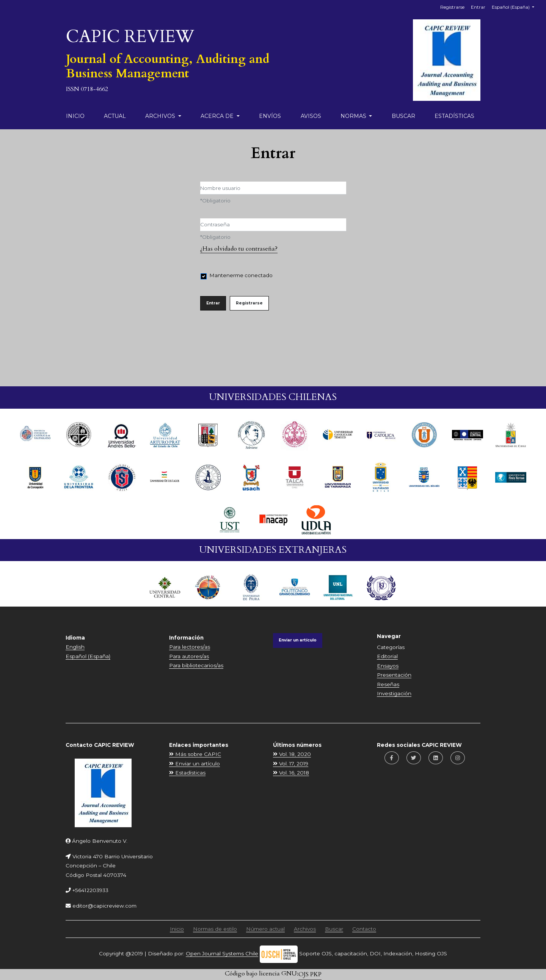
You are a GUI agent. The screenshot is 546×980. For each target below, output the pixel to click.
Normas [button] (354, 116)
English (75, 647)
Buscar (403, 116)
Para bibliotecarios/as (196, 665)
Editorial (387, 656)
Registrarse (452, 7)
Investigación (394, 693)
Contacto (364, 929)
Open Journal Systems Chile (222, 953)
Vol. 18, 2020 (292, 754)
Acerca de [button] (218, 116)
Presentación (394, 675)
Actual (115, 116)
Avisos (311, 116)
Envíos (270, 116)
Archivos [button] (161, 116)
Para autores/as (189, 656)
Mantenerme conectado (241, 275)
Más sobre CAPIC (195, 754)
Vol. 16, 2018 (291, 773)
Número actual (265, 929)
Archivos (305, 929)
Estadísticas (454, 116)
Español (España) (516, 6)
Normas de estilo (215, 929)
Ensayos (388, 666)
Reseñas (388, 684)
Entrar (478, 7)
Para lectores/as (190, 647)
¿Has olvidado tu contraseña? (239, 249)
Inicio (75, 116)
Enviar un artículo (298, 640)
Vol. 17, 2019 (291, 764)
